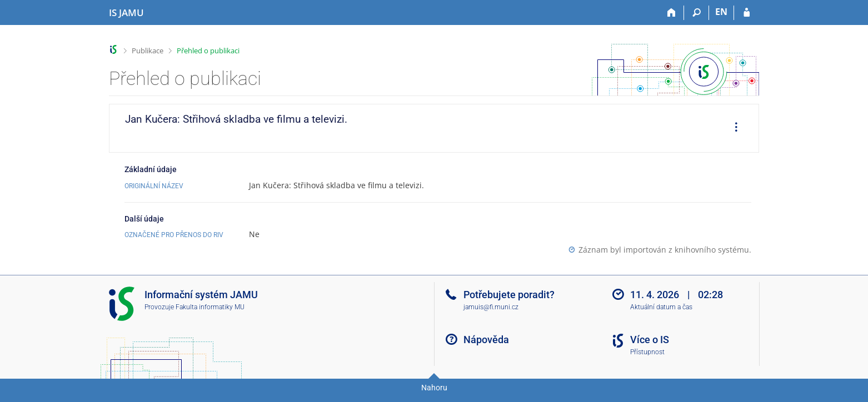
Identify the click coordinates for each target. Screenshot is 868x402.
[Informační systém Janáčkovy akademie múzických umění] (126, 13)
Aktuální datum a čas (661, 307)
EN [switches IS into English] (721, 12)
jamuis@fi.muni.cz (491, 307)
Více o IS (650, 340)
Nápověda (486, 340)
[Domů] (672, 13)
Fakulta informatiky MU (210, 307)
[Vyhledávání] (697, 13)
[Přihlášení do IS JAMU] (747, 13)
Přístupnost (647, 352)
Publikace (148, 51)
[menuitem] (732, 128)
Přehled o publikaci (208, 51)
